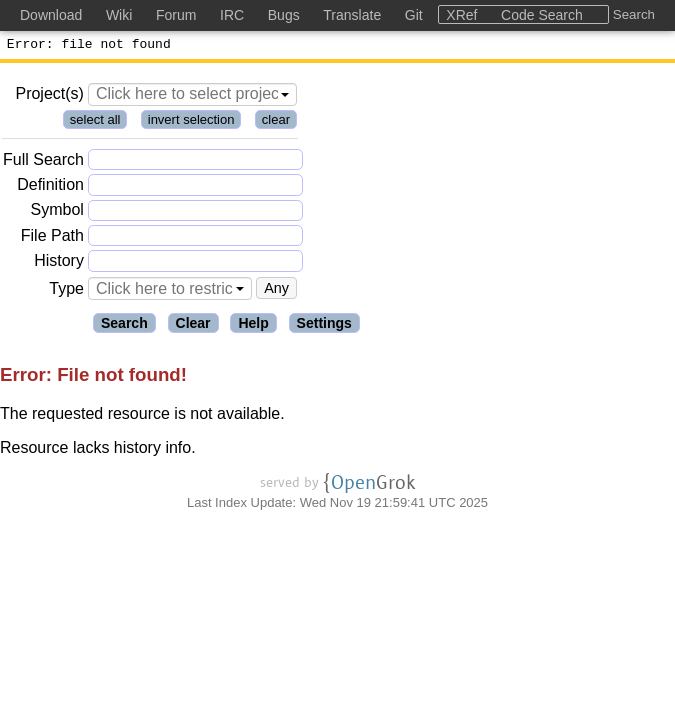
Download (51, 15)
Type (66, 291)
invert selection (191, 122)
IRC (232, 15)
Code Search (542, 15)
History (59, 263)
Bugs (284, 15)
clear (276, 122)
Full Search (43, 162)
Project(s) (49, 96)
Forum (176, 15)
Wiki (119, 15)
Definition (50, 187)
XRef (461, 15)
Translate (352, 15)
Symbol (57, 213)
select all (95, 122)
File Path (52, 238)
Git (414, 15)
